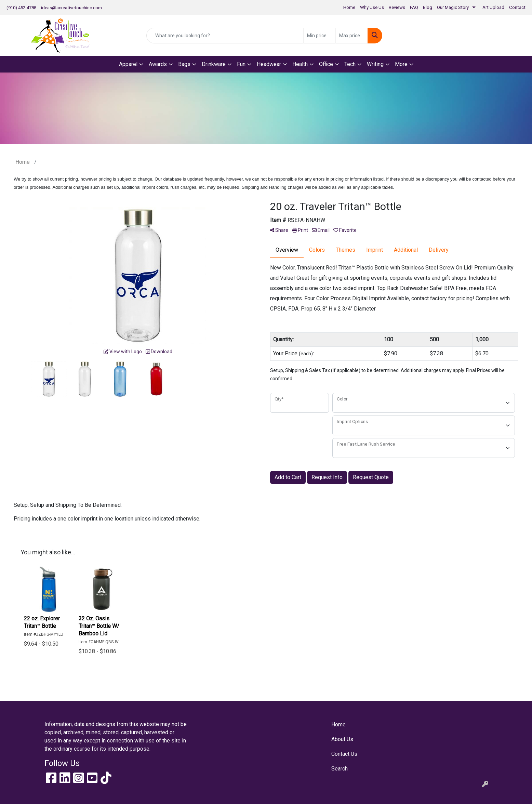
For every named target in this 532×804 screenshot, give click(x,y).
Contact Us (344, 754)
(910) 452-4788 (21, 8)
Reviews (397, 7)
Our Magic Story (453, 7)
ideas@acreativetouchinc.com (71, 8)
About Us (342, 739)
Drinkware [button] (214, 64)
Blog (428, 7)
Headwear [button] (269, 64)
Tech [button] (350, 64)
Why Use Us (372, 7)
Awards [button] (158, 64)
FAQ (414, 7)
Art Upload (493, 7)
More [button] (401, 64)
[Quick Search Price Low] (320, 36)
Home (349, 7)
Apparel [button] (128, 64)
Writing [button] (375, 64)
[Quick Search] (225, 36)
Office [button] (326, 64)
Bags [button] (184, 64)
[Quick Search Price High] (352, 36)
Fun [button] (241, 64)
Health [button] (300, 64)
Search (340, 769)
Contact (517, 7)
